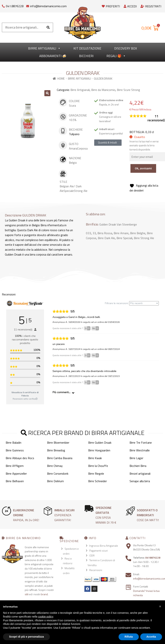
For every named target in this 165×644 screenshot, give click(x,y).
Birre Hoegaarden (99, 450)
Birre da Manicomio (103, 90)
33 (94, 233)
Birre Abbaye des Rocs (20, 458)
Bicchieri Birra (138, 466)
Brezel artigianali (140, 474)
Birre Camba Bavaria (60, 458)
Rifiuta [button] (129, 637)
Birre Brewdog (56, 450)
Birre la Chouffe (98, 466)
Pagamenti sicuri (99, 551)
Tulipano (74, 134)
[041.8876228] (3, 5)
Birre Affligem (15, 466)
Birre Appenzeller (16, 474)
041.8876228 (15, 6)
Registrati (151, 6)
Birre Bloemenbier (58, 443)
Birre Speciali (124, 238)
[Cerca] (48, 27)
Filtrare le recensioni (132, 303)
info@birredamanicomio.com (48, 6)
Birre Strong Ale (144, 238)
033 (88, 233)
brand (44, 594)
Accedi (130, 6)
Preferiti (111, 6)
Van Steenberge (127, 224)
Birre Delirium (55, 481)
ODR (92, 555)
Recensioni (96, 570)
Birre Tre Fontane (141, 443)
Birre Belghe (138, 233)
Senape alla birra (140, 481)
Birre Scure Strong (128, 90)
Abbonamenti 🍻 (53, 56)
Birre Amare (121, 233)
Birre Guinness (15, 450)
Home (61, 79)
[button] (47, 93)
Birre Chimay (55, 466)
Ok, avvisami (143, 168)
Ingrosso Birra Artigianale (104, 546)
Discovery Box (126, 48)
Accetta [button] (151, 637)
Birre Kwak (95, 458)
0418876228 (153, 558)
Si (88, 328)
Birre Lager (136, 458)
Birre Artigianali (44, 48)
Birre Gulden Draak (100, 443)
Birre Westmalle (140, 450)
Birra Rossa (105, 233)
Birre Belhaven (15, 481)
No (96, 328)
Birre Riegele (96, 474)
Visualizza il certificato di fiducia (25, 394)
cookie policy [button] (46, 617)
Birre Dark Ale (106, 238)
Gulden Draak (108, 224)
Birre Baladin (13, 443)
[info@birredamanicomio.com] (28, 5)
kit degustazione (87, 48)
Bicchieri (86, 56)
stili (27, 594)
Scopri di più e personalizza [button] (26, 637)
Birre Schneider (98, 481)
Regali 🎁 (116, 56)
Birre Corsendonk (58, 474)
